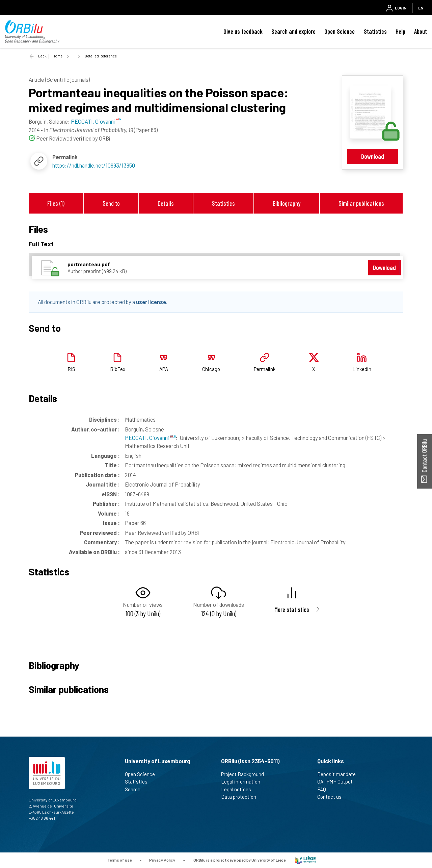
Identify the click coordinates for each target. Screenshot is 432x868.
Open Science (340, 31)
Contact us (332, 797)
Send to (111, 203)
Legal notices (239, 789)
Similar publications (361, 203)
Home (58, 56)
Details (166, 203)
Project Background (245, 774)
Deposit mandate (339, 774)
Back (42, 56)
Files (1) (56, 203)
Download (373, 156)
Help (400, 31)
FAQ (325, 789)
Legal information (244, 782)
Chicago (211, 369)
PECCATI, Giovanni (150, 438)
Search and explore (293, 31)
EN (421, 8)
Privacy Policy (162, 860)
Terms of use (119, 860)
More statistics (292, 609)
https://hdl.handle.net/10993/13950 (94, 165)
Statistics (375, 31)
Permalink (265, 369)
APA (164, 369)
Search (136, 789)
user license (151, 302)
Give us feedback (243, 31)
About (421, 31)
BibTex (118, 369)
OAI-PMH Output (338, 782)
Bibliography (287, 203)
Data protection (241, 797)
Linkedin (362, 369)
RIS (71, 369)
